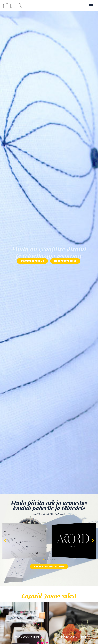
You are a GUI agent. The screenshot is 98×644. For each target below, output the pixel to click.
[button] (91, 6)
